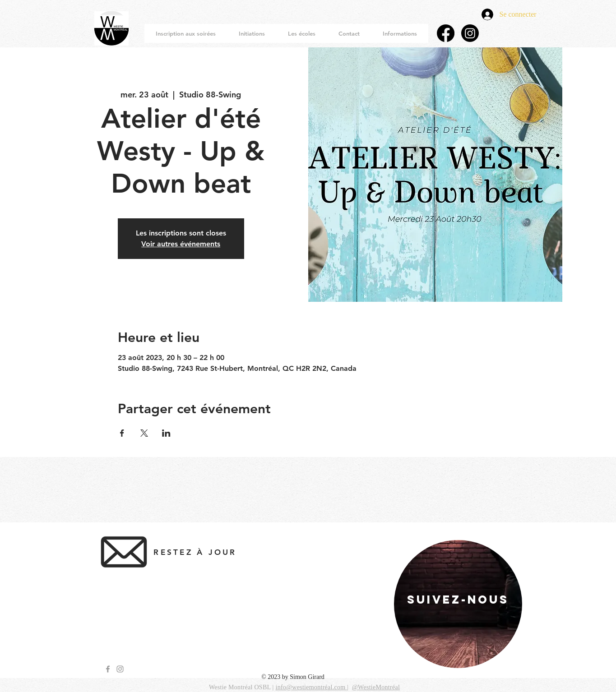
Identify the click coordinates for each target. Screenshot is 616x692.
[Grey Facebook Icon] (108, 669)
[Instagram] (470, 33)
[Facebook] (446, 33)
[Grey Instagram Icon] (120, 669)
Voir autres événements (181, 244)
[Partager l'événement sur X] (144, 433)
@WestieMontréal (376, 687)
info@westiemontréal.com (311, 687)
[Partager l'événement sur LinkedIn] (166, 433)
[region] (458, 604)
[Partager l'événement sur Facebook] (122, 433)
